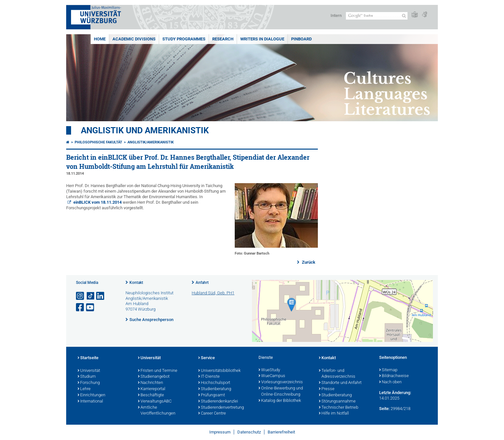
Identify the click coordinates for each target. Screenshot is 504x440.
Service (207, 358)
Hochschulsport (214, 383)
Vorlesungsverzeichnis (281, 382)
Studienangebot (154, 377)
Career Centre (212, 414)
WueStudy (269, 370)
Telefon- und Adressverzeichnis (337, 374)
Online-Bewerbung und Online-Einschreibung (281, 392)
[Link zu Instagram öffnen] (81, 296)
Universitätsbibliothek (219, 371)
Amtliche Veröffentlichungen (157, 411)
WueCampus (272, 376)
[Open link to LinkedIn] (101, 296)
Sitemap (388, 370)
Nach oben (390, 382)
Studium (87, 377)
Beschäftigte (151, 395)
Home (100, 39)
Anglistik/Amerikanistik (151, 142)
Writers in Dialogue (262, 39)
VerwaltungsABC (155, 402)
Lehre (84, 389)
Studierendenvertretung (221, 408)
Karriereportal (152, 389)
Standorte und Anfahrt (340, 383)
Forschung (89, 383)
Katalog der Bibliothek (280, 401)
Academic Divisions (134, 39)
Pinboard (301, 39)
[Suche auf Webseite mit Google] (377, 16)
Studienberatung (215, 389)
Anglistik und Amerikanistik (145, 130)
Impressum (220, 432)
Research (223, 39)
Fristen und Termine (158, 371)
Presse (327, 389)
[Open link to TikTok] (91, 296)
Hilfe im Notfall (334, 414)
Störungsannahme (337, 402)
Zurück (308, 262)
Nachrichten (150, 383)
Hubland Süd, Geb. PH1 (213, 293)
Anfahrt (202, 283)
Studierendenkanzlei (218, 402)
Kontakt (136, 283)
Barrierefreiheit (281, 432)
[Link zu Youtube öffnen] (91, 308)
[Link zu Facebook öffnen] (81, 308)
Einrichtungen (91, 395)
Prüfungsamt (212, 395)
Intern (336, 15)
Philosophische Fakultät (98, 142)
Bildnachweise (394, 376)
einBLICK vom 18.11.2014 (97, 202)
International (90, 402)
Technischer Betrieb (339, 408)
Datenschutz (249, 432)
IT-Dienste (209, 377)
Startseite (88, 358)
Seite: (384, 409)
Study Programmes (184, 39)
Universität (89, 371)
